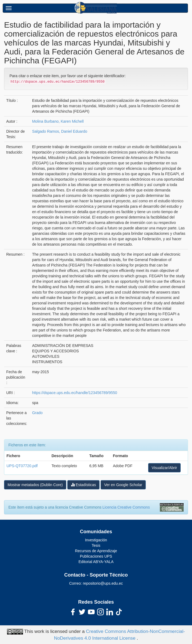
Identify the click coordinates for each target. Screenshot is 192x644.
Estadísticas (83, 485)
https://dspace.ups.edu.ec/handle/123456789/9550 (75, 393)
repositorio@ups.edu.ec (103, 583)
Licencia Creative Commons (126, 507)
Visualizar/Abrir (164, 468)
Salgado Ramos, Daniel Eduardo (60, 131)
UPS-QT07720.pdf (22, 466)
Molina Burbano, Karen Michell (58, 121)
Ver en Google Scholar (123, 485)
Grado (37, 413)
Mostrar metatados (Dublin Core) (35, 485)
